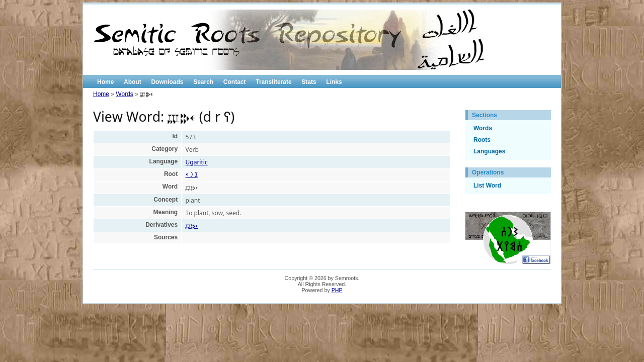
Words (124, 94)
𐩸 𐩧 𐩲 (192, 175)
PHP (337, 290)
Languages (489, 151)
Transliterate (273, 82)
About (133, 82)
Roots (482, 140)
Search (203, 82)
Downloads (167, 82)
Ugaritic (197, 162)
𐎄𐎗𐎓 (192, 225)
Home (105, 82)
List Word (487, 186)
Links (334, 82)
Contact (235, 82)
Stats (309, 82)
